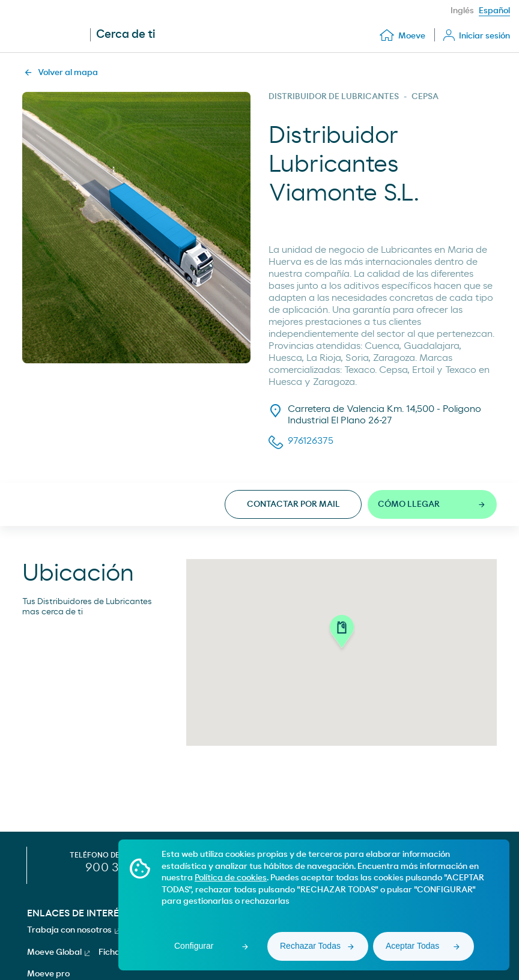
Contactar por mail (293, 504)
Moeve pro (48, 974)
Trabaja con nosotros (73, 930)
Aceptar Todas (412, 946)
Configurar (194, 946)
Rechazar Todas (310, 946)
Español (494, 11)
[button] (342, 634)
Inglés (462, 11)
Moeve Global (58, 953)
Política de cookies (231, 878)
